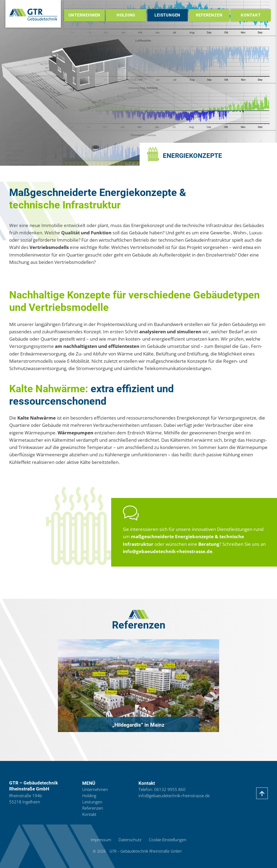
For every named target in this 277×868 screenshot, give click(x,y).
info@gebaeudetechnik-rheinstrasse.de (168, 551)
